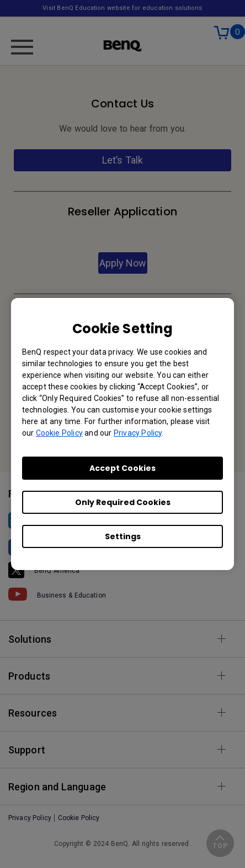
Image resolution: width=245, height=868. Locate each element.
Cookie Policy (59, 433)
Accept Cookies (122, 468)
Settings (123, 536)
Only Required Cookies (123, 502)
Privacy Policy (138, 433)
